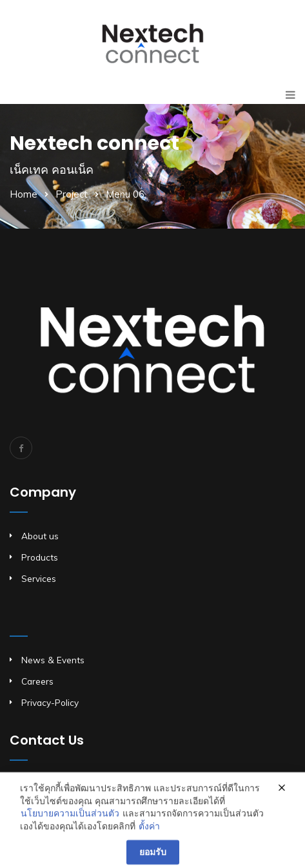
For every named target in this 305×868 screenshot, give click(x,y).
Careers (37, 681)
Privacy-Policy (50, 702)
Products (40, 557)
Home (24, 194)
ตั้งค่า (149, 834)
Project (72, 194)
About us (40, 536)
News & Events (53, 660)
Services (39, 578)
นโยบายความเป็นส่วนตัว (70, 821)
